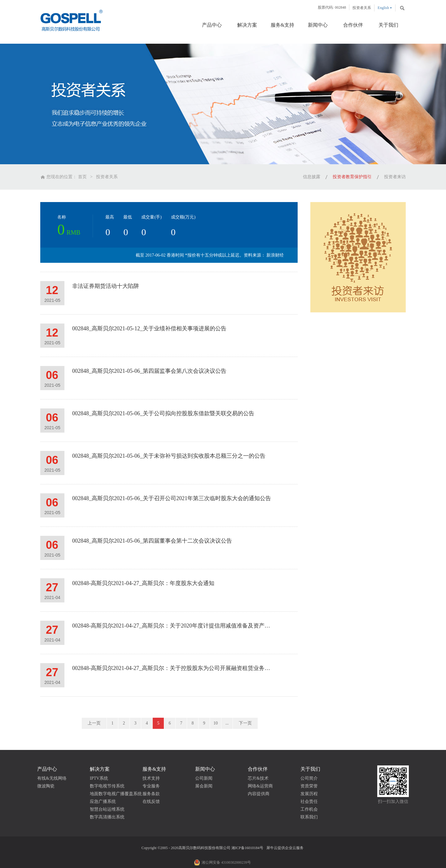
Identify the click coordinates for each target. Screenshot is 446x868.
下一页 (245, 723)
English (383, 8)
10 (216, 723)
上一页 (94, 723)
